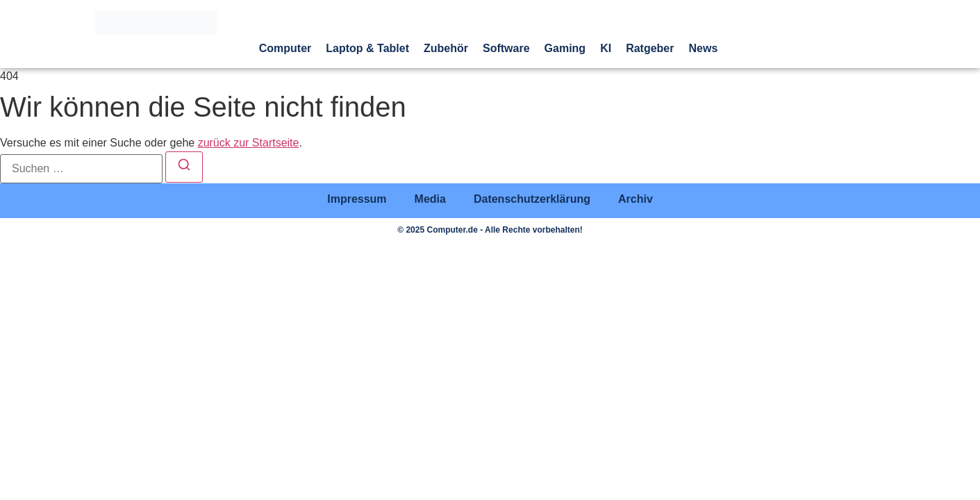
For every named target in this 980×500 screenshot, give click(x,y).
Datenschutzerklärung (532, 199)
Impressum (357, 199)
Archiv (636, 199)
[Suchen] (184, 167)
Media (430, 199)
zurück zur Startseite (249, 143)
